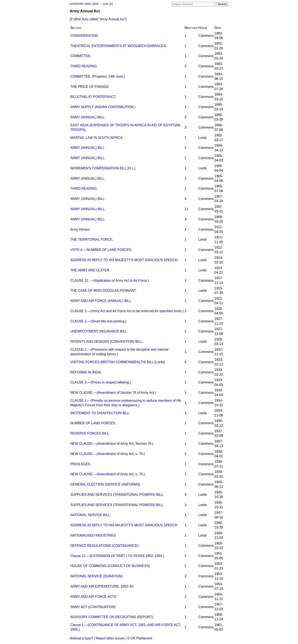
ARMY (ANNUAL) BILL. (88, 117)
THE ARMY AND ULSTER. (90, 270)
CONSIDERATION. (85, 36)
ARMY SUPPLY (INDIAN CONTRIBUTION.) (103, 107)
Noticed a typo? (81, 638)
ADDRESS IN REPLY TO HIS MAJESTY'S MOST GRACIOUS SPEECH (124, 525)
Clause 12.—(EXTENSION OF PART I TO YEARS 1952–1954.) (117, 556)
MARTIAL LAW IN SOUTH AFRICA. (97, 138)
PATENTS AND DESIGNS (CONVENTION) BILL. (107, 342)
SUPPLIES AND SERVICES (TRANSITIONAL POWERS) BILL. (117, 495)
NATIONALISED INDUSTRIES (93, 535)
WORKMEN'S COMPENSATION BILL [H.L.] (103, 168)
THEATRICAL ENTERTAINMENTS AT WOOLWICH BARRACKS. (119, 46)
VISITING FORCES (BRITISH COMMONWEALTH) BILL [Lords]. (118, 362)
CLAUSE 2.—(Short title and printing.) (98, 321)
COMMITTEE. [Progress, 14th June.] (98, 76)
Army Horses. (80, 229)
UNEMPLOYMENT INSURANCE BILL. (99, 331)
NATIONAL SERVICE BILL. (91, 515)
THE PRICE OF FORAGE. (90, 87)
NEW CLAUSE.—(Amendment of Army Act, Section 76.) (112, 444)
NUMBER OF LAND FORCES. (93, 423)
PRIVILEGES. (81, 464)
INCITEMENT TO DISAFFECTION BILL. (100, 413)
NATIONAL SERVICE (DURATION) (96, 576)
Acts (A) (108, 4)
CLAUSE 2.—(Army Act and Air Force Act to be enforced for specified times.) (127, 311)
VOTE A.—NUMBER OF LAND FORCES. (101, 250)
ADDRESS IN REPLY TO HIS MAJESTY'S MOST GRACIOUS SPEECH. (124, 260)
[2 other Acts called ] (98, 19)
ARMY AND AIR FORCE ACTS (93, 597)
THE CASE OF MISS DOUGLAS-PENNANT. (103, 291)
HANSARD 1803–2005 (84, 4)
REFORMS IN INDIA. (86, 372)
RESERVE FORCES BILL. (90, 433)
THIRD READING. (84, 66)
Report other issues (110, 638)
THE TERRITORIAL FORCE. (92, 240)
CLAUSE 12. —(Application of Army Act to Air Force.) (110, 280)
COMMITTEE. (81, 56)
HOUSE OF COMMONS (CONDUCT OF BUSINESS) (110, 566)
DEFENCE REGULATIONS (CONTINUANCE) (104, 546)
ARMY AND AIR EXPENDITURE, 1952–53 (102, 586)
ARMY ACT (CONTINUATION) (93, 607)
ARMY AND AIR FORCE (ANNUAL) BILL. (101, 301)
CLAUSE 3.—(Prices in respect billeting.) (101, 382)
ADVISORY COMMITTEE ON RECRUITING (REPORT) (112, 617)
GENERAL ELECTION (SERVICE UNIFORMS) (105, 484)
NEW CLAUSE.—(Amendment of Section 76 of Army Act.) (113, 393)
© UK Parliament (140, 638)
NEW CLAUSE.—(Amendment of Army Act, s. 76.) (108, 454)
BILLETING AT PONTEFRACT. (93, 97)
